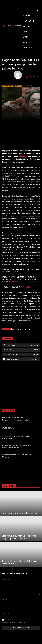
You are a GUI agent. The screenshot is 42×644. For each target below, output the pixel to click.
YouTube (36, 258)
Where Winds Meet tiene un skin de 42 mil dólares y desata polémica (17, 447)
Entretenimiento (8, 86)
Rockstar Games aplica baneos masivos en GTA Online (16, 437)
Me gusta (35, 345)
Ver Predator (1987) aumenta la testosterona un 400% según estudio (15, 419)
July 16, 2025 (26, 287)
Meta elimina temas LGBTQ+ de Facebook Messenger (17, 456)
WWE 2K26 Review (9, 428)
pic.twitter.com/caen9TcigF (24, 282)
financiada (23, 156)
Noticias (18, 86)
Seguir (36, 350)
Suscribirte (34, 359)
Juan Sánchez (33, 76)
